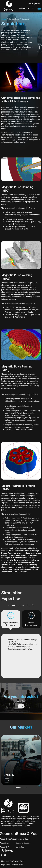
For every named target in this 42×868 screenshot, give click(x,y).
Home (4, 19)
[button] (9, 606)
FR (24, 8)
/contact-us (21, 706)
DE (28, 8)
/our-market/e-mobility (21, 760)
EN (20, 8)
